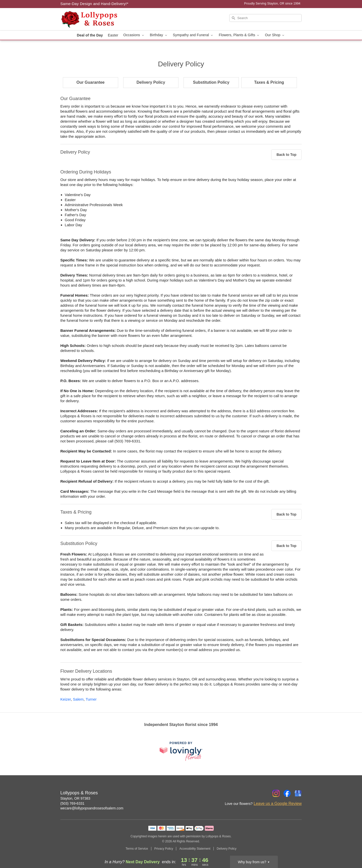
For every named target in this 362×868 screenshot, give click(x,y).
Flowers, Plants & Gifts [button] (239, 35)
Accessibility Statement (195, 849)
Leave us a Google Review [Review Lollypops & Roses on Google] (278, 804)
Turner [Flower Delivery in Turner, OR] (91, 699)
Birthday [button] (159, 35)
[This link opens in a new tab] (181, 751)
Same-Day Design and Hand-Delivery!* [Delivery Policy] (94, 4)
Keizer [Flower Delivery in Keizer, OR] (66, 699)
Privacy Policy (164, 849)
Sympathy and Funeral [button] (193, 35)
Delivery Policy (151, 82)
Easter (113, 35)
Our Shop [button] (275, 35)
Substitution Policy (211, 82)
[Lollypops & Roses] (97, 19)
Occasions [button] (134, 35)
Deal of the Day (90, 35)
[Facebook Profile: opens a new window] (287, 793)
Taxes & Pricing (269, 82)
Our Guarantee (90, 82)
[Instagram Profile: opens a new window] (276, 793)
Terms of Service (137, 849)
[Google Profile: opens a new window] (298, 793)
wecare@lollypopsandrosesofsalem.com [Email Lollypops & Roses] (92, 808)
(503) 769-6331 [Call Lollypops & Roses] (72, 803)
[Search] (265, 18)
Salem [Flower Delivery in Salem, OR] (78, 699)
